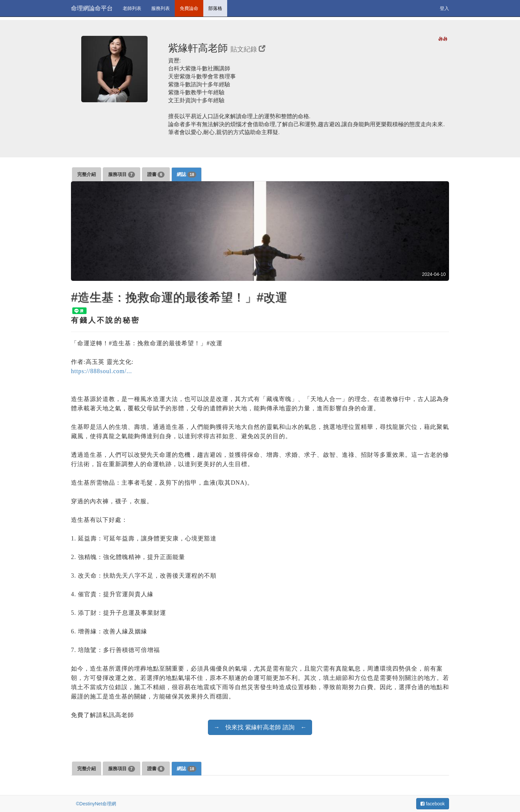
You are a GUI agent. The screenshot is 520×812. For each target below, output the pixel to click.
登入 (444, 8)
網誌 (187, 175)
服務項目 (122, 175)
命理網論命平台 (92, 8)
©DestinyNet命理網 (96, 804)
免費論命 (189, 8)
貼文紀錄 (248, 49)
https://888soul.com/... (101, 371)
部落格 (215, 8)
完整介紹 (87, 174)
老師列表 (132, 8)
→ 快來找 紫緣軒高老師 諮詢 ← (260, 727)
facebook (433, 804)
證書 (156, 175)
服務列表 (161, 8)
